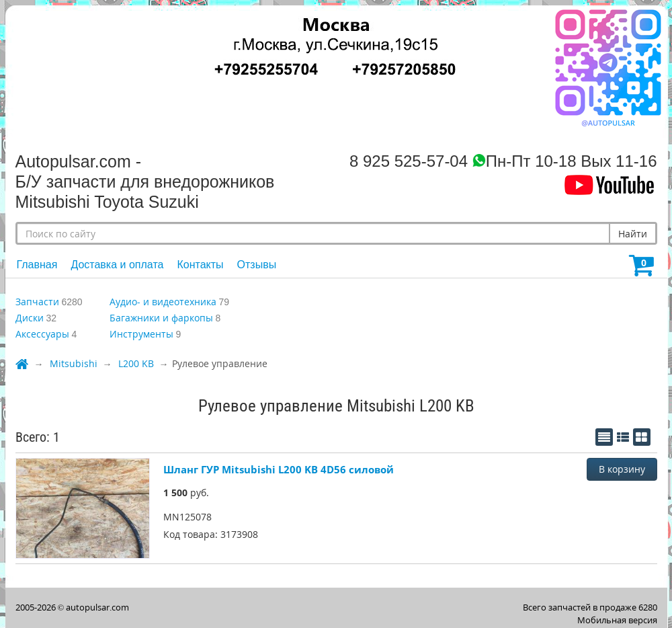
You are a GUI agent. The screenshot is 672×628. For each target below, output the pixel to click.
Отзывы (257, 265)
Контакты (200, 265)
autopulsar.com (97, 607)
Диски (30, 318)
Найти (633, 234)
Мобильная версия (617, 620)
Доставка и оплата (117, 265)
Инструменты (141, 334)
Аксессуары (42, 334)
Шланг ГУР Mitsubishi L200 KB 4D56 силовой (279, 469)
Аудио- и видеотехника (163, 302)
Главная (37, 265)
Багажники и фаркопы (161, 318)
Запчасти (37, 302)
